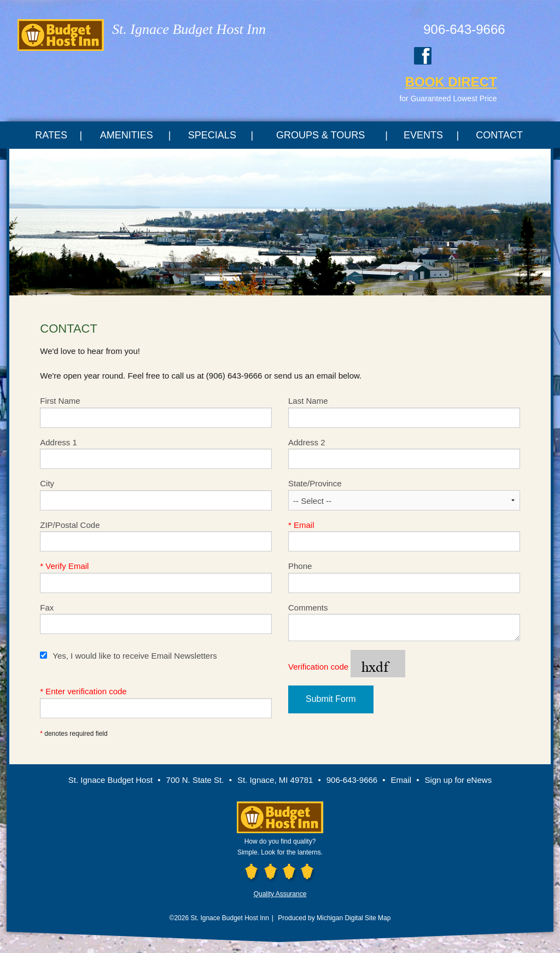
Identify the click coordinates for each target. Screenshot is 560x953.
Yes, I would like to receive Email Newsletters (128, 656)
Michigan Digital (340, 918)
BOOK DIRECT (451, 82)
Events (423, 135)
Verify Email (156, 577)
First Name (156, 412)
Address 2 (404, 454)
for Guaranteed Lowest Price (448, 98)
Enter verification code (156, 702)
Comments (404, 622)
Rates (51, 135)
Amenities (127, 135)
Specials (212, 135)
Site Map (378, 918)
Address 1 (156, 454)
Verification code (347, 667)
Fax (156, 619)
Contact (499, 135)
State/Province (404, 495)
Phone (404, 577)
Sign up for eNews (459, 780)
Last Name (404, 412)
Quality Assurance (280, 894)
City (156, 495)
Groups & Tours (320, 135)
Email (404, 536)
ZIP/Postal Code (156, 536)
